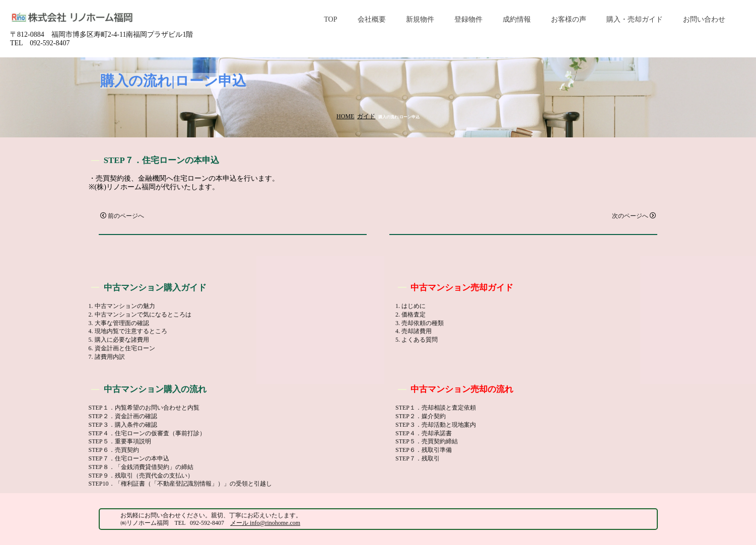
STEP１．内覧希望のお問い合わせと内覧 (144, 408)
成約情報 (517, 19)
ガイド (366, 116)
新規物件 (420, 19)
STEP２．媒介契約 (421, 416)
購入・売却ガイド (635, 19)
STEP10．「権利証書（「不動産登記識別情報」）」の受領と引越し (180, 484)
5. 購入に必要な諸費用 (119, 340)
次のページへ (634, 216)
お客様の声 (569, 19)
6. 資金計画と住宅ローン (122, 348)
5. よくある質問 (417, 340)
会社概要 (372, 19)
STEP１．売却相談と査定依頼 (436, 408)
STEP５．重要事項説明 (120, 441)
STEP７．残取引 (418, 458)
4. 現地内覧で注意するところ (128, 331)
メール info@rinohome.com (265, 523)
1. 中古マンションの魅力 (122, 306)
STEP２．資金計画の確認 (123, 416)
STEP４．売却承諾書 (424, 433)
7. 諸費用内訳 (107, 357)
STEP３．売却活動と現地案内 (436, 425)
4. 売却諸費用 (414, 331)
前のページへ (122, 216)
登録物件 (468, 19)
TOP (330, 19)
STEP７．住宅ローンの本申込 (129, 458)
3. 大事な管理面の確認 (119, 323)
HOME (345, 116)
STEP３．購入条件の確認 (123, 425)
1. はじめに (410, 306)
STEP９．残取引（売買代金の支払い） (141, 476)
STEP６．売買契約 (114, 450)
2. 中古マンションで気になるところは (140, 315)
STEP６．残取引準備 (424, 450)
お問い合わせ (704, 19)
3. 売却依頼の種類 (420, 323)
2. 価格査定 (410, 315)
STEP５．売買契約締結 (427, 441)
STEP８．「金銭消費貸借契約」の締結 (141, 467)
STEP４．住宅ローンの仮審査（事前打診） (147, 433)
